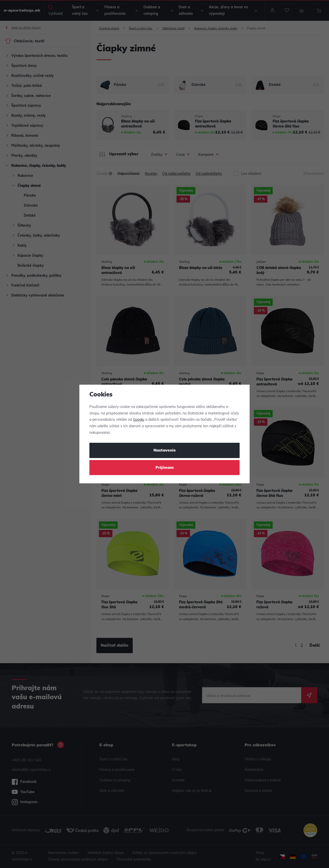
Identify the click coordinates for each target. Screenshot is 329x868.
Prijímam (165, 468)
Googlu (139, 420)
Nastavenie (165, 451)
